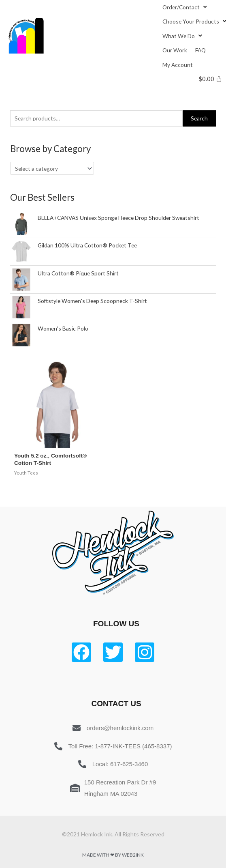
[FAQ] (200, 50)
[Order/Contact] (186, 7)
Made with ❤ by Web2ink (113, 855)
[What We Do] (183, 36)
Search (199, 118)
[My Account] (178, 65)
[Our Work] (175, 50)
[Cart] (210, 79)
